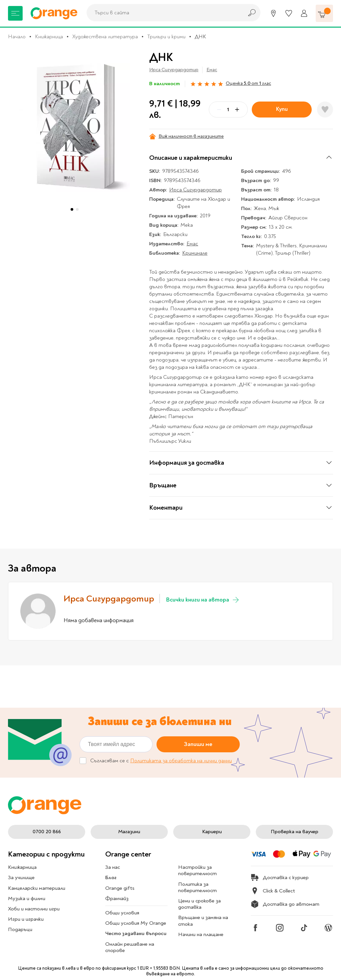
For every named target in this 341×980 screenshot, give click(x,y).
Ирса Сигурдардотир (174, 70)
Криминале (195, 253)
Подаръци (20, 929)
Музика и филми (27, 898)
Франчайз (117, 898)
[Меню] (15, 13)
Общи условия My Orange (136, 923)
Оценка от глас (248, 83)
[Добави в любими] (325, 110)
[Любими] (289, 13)
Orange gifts (120, 888)
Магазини (129, 832)
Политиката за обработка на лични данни (181, 761)
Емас (212, 70)
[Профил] (304, 13)
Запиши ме (198, 744)
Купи (282, 109)
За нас (113, 867)
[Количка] (324, 13)
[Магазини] (273, 13)
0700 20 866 (47, 832)
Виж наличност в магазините (186, 136)
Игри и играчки (26, 919)
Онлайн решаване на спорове (130, 947)
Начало (17, 37)
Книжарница (49, 37)
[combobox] (163, 13)
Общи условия (122, 913)
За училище (21, 877)
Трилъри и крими (166, 37)
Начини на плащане (201, 934)
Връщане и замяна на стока (203, 921)
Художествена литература (105, 37)
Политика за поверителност (197, 887)
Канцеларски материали (37, 888)
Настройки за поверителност (197, 870)
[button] (72, 209)
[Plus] (237, 110)
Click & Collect (273, 891)
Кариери (212, 832)
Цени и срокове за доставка (199, 904)
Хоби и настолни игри (34, 909)
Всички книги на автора (203, 600)
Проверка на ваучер (295, 832)
